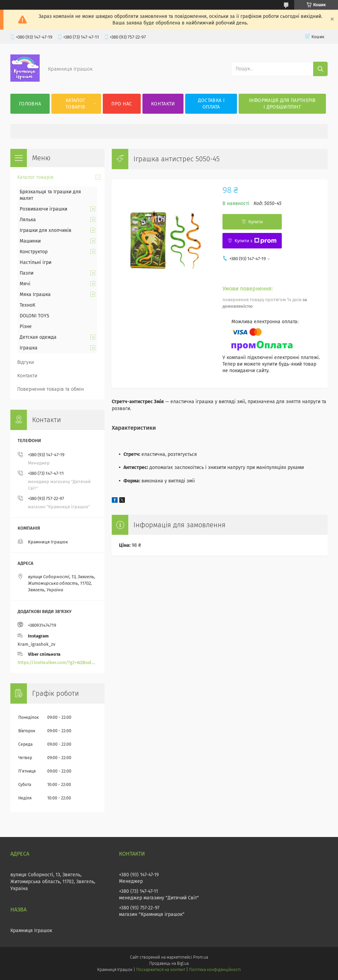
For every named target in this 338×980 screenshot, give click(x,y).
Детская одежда (38, 337)
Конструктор (34, 252)
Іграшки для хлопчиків (46, 230)
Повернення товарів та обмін (51, 389)
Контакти (163, 104)
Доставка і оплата (211, 104)
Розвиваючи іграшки (43, 209)
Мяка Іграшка (35, 294)
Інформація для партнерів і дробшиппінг (282, 104)
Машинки (30, 241)
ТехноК (27, 305)
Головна (30, 104)
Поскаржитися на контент (161, 970)
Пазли (27, 273)
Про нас (122, 104)
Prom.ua (201, 957)
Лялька (28, 220)
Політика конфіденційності (215, 970)
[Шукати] (320, 69)
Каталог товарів (75, 104)
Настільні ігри (36, 262)
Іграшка (29, 348)
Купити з (255, 241)
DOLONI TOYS (34, 316)
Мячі (25, 284)
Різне (26, 326)
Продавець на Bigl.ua (169, 963)
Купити (256, 222)
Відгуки (26, 362)
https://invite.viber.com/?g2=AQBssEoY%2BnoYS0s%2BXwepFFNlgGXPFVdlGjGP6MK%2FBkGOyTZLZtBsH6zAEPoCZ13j (57, 662)
